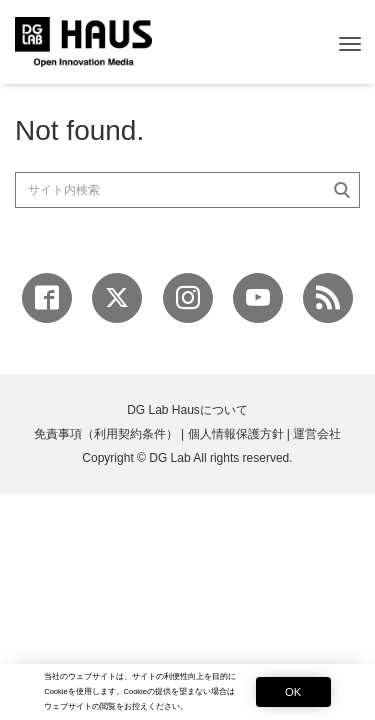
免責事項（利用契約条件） (106, 434)
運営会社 (317, 434)
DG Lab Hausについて (187, 410)
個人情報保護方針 (236, 434)
